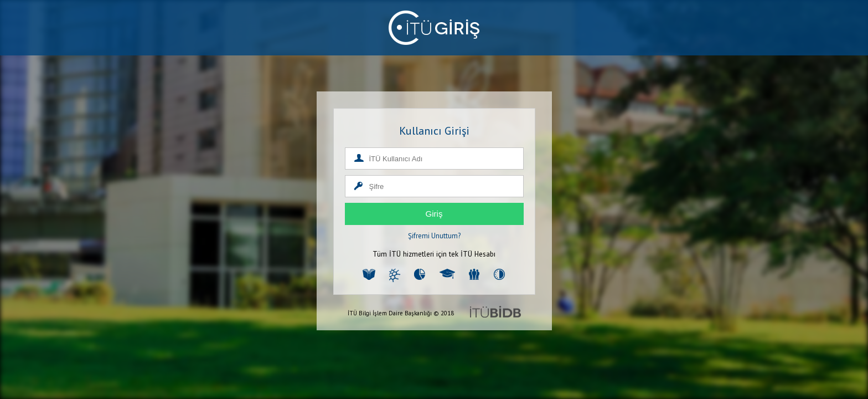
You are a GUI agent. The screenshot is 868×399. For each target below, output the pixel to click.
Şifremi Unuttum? (434, 236)
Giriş (434, 214)
